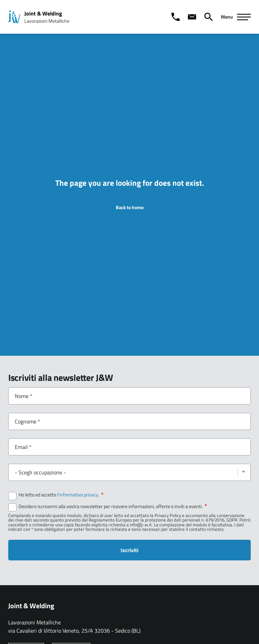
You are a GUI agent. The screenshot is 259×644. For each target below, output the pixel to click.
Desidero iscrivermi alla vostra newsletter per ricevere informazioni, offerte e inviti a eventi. (113, 506)
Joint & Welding (43, 13)
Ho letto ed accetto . (61, 495)
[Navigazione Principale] (236, 17)
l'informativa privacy (78, 495)
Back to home (130, 207)
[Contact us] (192, 17)
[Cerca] (209, 17)
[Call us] (176, 17)
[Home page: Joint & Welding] (14, 17)
